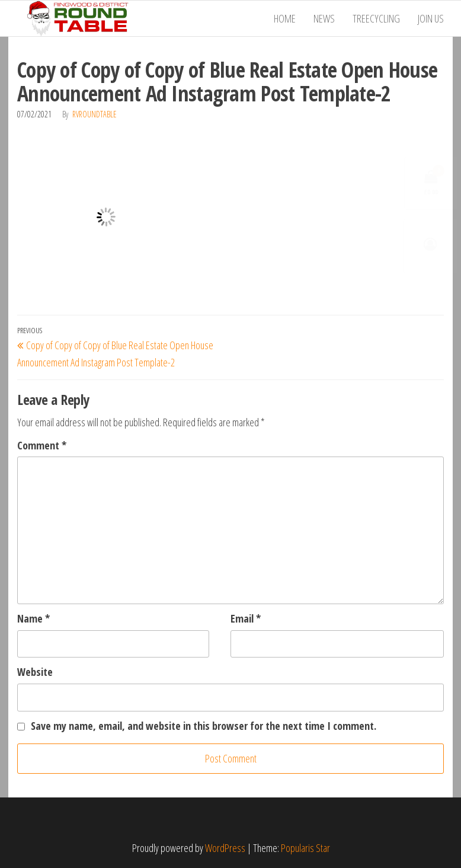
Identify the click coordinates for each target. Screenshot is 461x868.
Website (35, 672)
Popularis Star (305, 848)
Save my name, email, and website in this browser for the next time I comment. (204, 726)
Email (246, 618)
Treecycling (376, 18)
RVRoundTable (95, 114)
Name (33, 618)
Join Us (431, 18)
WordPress (225, 848)
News (324, 18)
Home (285, 18)
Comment (42, 445)
